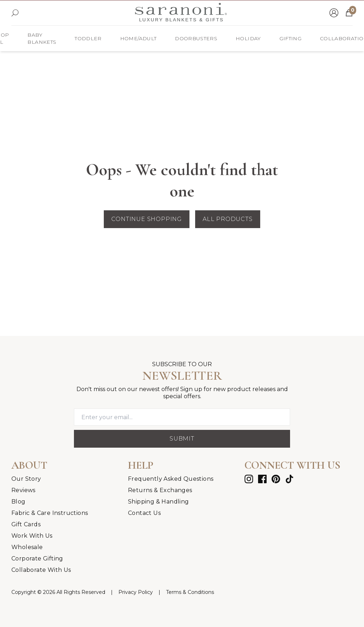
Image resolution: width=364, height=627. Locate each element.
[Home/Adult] (138, 38)
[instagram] (249, 479)
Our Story (26, 479)
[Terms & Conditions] (190, 592)
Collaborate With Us (41, 570)
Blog (18, 502)
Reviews (23, 490)
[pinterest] (276, 479)
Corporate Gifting (37, 558)
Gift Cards (26, 524)
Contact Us (144, 513)
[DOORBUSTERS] (196, 38)
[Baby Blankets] (42, 38)
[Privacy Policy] (136, 592)
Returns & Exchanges (160, 490)
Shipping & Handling (159, 502)
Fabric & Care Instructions (50, 513)
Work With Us (32, 536)
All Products (228, 219)
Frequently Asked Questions (171, 479)
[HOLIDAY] (248, 38)
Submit (182, 439)
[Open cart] (349, 13)
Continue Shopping (147, 219)
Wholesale (27, 547)
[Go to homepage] (181, 13)
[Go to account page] (334, 13)
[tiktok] (289, 479)
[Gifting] (290, 38)
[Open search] (15, 13)
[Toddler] (88, 38)
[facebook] (262, 479)
